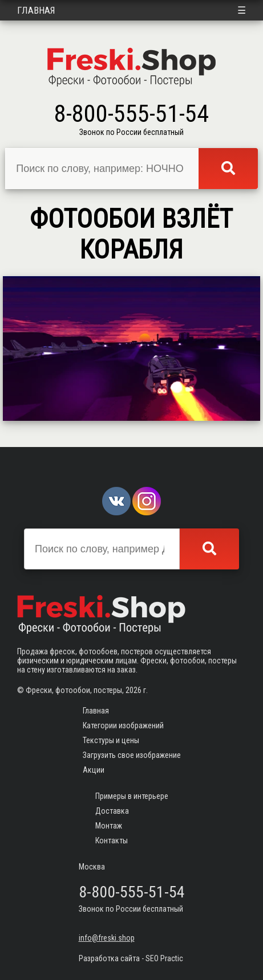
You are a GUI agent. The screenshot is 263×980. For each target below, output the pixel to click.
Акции (94, 770)
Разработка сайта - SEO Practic (131, 958)
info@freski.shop (107, 938)
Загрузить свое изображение (132, 755)
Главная (36, 10)
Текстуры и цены (111, 740)
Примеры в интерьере (132, 796)
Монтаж (109, 826)
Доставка (112, 811)
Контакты (112, 840)
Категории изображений (123, 725)
